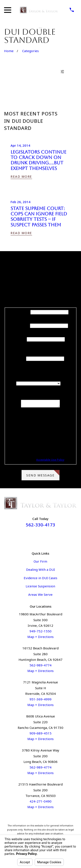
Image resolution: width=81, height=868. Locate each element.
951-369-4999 (40, 700)
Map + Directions (40, 638)
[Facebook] (35, 538)
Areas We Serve (40, 596)
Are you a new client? (40, 378)
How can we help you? (40, 397)
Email (21, 358)
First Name (21, 312)
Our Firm (40, 563)
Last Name (21, 325)
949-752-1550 (40, 632)
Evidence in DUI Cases (40, 579)
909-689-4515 (40, 734)
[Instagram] (46, 538)
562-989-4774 (40, 666)
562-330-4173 (40, 526)
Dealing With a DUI (40, 571)
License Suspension (40, 587)
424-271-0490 (40, 803)
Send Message (43, 475)
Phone (21, 339)
